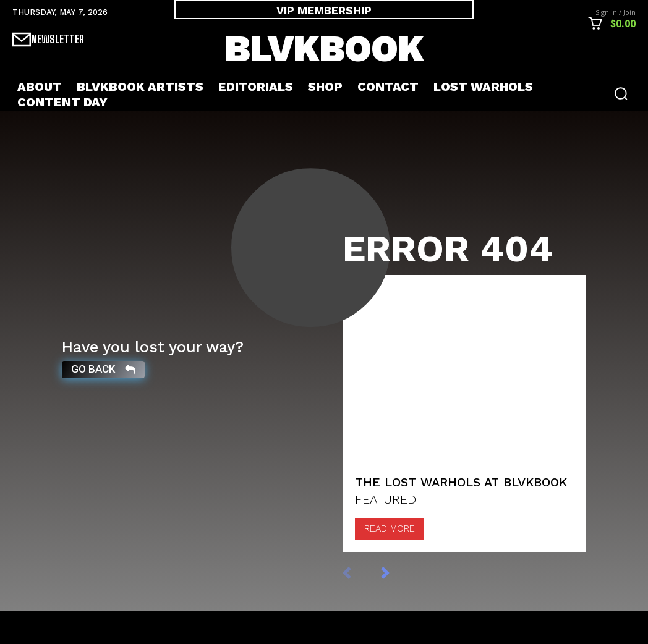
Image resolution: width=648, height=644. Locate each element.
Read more (390, 562)
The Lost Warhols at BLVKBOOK (461, 515)
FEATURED (386, 533)
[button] (621, 93)
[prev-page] (360, 605)
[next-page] (398, 605)
